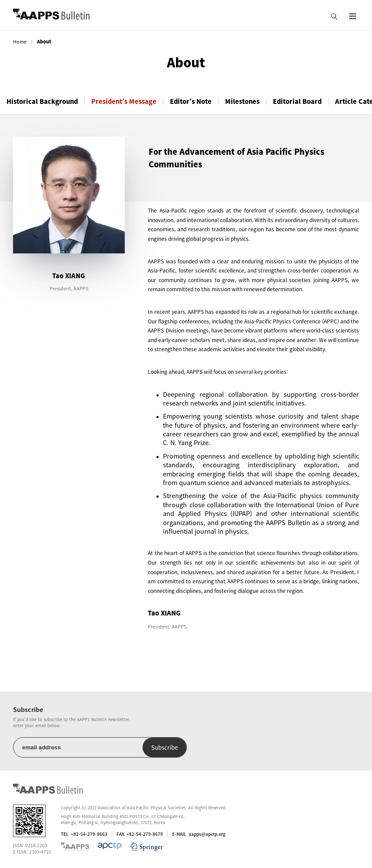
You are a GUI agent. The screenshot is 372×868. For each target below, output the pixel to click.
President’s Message (124, 101)
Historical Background (42, 101)
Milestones (242, 101)
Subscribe (164, 747)
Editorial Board (297, 101)
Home (20, 42)
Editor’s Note (191, 101)
